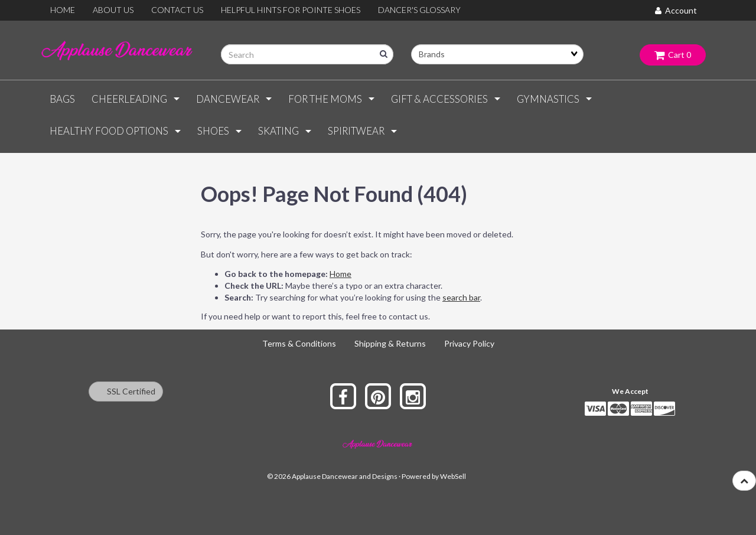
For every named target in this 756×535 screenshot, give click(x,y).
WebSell (453, 476)
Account (676, 10)
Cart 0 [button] (673, 55)
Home (340, 274)
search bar (461, 297)
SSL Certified (126, 391)
